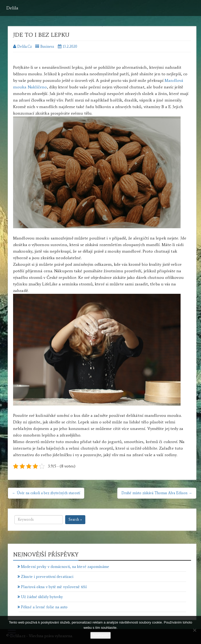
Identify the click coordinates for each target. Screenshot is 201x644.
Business (47, 47)
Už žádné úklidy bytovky (42, 597)
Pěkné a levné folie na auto (44, 607)
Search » (75, 520)
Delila (12, 8)
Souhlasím (100, 635)
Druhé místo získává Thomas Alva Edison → (157, 493)
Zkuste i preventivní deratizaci (47, 577)
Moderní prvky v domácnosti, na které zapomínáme (65, 567)
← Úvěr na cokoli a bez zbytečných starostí (46, 493)
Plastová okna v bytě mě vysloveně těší (54, 587)
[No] (194, 630)
